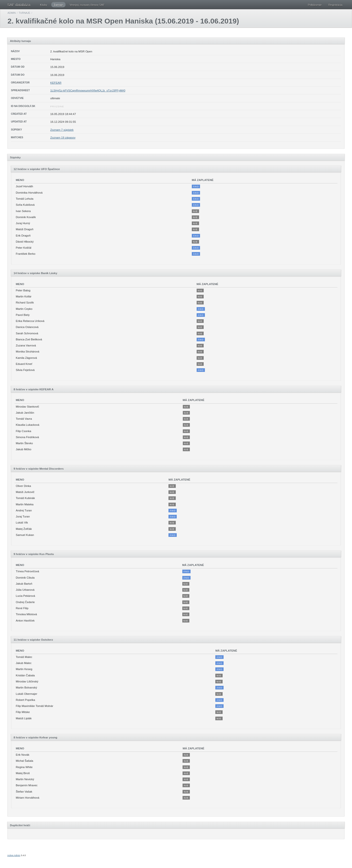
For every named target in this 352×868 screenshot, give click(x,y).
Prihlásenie (315, 5)
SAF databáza (19, 5)
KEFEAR (56, 83)
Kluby (44, 5)
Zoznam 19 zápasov (63, 138)
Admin (12, 13)
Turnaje (58, 5)
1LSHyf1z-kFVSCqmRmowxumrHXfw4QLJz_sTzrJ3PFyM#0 (88, 90)
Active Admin (14, 855)
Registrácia (335, 5)
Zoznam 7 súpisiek (62, 130)
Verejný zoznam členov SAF (87, 5)
